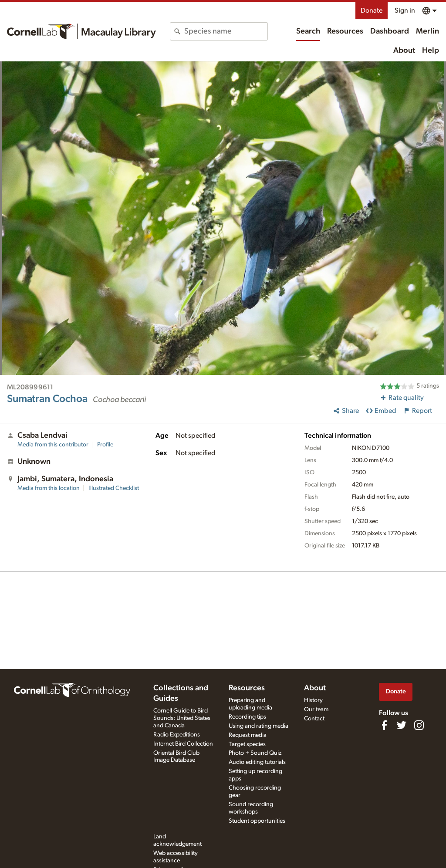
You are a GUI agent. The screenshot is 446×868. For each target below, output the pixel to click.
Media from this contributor (53, 445)
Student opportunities (257, 821)
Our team (316, 709)
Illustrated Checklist (114, 488)
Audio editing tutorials (257, 762)
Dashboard (390, 31)
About (404, 51)
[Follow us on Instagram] (419, 725)
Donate (372, 10)
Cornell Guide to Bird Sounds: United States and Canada (182, 718)
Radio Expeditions (177, 735)
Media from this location (49, 488)
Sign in (405, 10)
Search (308, 31)
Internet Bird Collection (183, 744)
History (313, 700)
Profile (105, 445)
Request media (248, 735)
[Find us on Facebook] (384, 725)
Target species (247, 744)
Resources (345, 31)
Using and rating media (258, 726)
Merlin (427, 31)
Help (431, 51)
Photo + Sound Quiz (255, 753)
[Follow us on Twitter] (402, 725)
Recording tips (247, 717)
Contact (314, 719)
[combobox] (226, 31)
